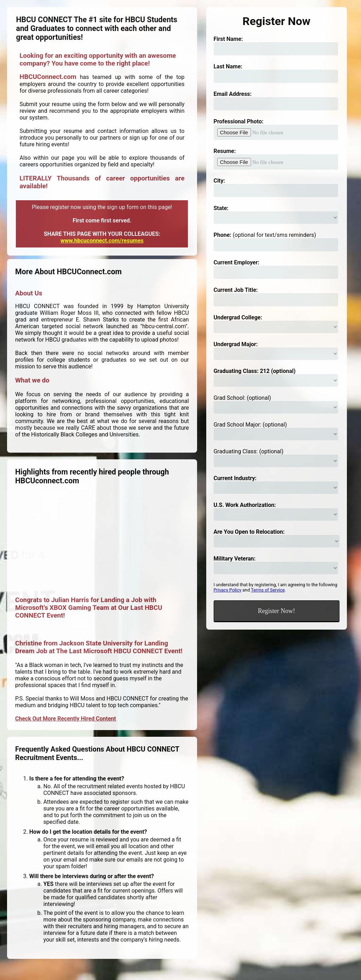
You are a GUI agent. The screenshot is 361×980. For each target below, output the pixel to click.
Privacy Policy (228, 590)
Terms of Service (268, 590)
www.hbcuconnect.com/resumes (102, 241)
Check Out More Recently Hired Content (66, 719)
